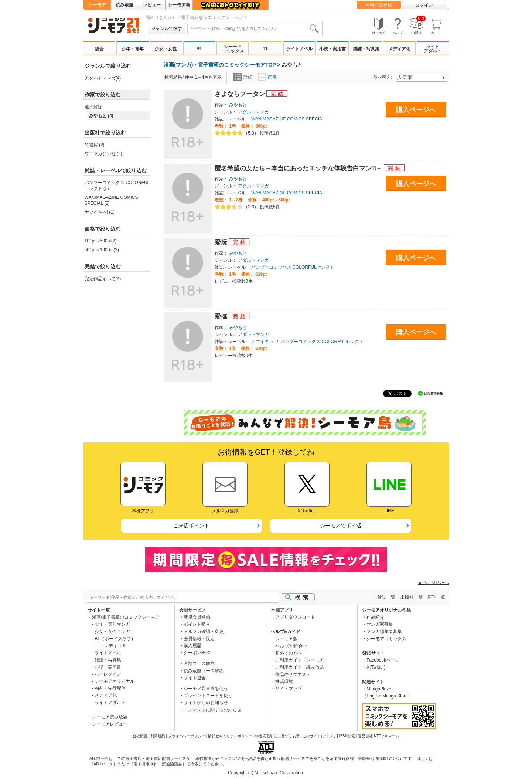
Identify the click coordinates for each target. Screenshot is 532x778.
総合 (99, 49)
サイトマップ (289, 689)
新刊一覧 (436, 597)
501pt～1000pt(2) (102, 250)
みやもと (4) (101, 116)
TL (266, 49)
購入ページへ (416, 110)
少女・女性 (166, 49)
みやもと (238, 105)
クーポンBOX (197, 653)
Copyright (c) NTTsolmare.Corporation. (266, 773)
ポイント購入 (197, 624)
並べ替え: (384, 77)
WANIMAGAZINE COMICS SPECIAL (288, 119)
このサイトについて (319, 736)
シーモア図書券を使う (206, 689)
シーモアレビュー (110, 724)
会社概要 (140, 736)
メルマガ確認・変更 (204, 632)
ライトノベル (299, 49)
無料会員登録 (379, 5)
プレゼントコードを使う (208, 696)
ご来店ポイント (191, 526)
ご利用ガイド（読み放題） (302, 667)
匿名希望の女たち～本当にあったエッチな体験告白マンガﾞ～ (299, 168)
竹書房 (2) (95, 145)
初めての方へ (289, 653)
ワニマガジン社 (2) (103, 154)
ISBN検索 (347, 736)
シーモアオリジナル (115, 681)
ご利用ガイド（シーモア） (302, 660)
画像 (267, 77)
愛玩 (222, 243)
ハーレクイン (108, 674)
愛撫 (222, 317)
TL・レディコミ (110, 646)
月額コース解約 (199, 663)
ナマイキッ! (263, 342)
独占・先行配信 (110, 688)
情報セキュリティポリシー (230, 736)
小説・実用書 (332, 49)
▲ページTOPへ (433, 582)
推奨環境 (284, 682)
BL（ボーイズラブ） (115, 639)
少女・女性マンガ (112, 632)
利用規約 (158, 736)
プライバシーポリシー (187, 736)
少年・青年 (133, 49)
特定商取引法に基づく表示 (277, 736)
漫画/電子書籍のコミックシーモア (126, 617)
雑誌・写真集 (366, 49)
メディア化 (399, 49)
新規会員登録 (197, 617)
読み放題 (125, 5)
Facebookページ (383, 660)
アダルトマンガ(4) (103, 78)
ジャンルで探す (167, 28)
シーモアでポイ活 (341, 526)
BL (199, 49)
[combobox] (254, 28)
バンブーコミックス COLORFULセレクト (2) (117, 186)
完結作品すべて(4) (103, 279)
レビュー (152, 5)
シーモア (97, 5)
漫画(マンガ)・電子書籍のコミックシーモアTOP (220, 65)
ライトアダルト (433, 49)
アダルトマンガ (253, 112)
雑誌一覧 (386, 597)
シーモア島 (179, 5)
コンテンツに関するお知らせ (212, 710)
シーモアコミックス (233, 49)
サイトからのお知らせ (206, 703)
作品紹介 (375, 617)
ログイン (424, 5)
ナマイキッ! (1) (100, 212)
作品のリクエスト (293, 675)
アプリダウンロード (295, 617)
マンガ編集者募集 (384, 632)
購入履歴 (192, 646)
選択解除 (93, 107)
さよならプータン (241, 94)
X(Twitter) (376, 667)
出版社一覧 (412, 597)
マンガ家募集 (380, 624)
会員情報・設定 (199, 639)
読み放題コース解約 (204, 671)
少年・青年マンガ (112, 624)
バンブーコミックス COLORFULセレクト (293, 267)
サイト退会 (195, 678)
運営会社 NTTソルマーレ (379, 736)
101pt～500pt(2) (101, 241)
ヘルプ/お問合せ (291, 646)
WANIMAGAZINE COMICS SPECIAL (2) (111, 200)
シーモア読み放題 (110, 717)
